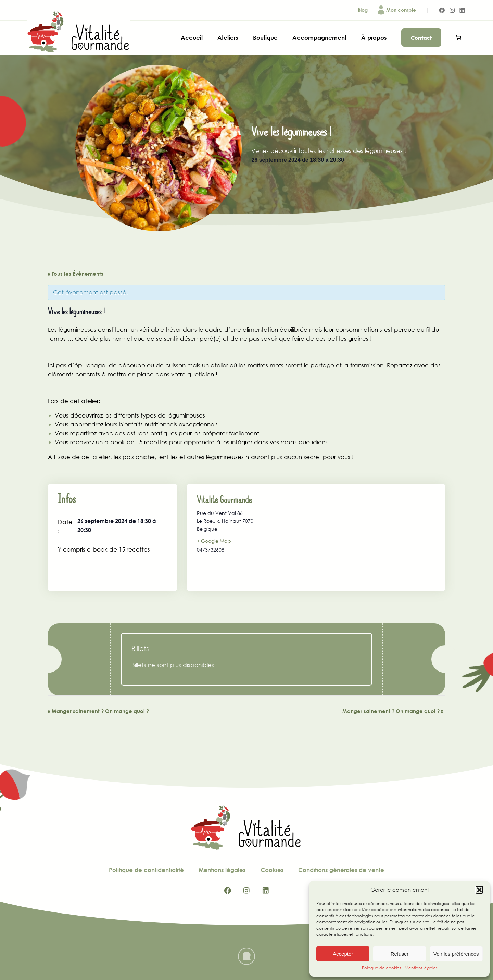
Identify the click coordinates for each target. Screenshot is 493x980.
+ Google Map (214, 541)
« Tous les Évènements (76, 274)
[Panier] (458, 38)
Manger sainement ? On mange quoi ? (98, 711)
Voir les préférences (456, 954)
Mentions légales (421, 968)
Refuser (400, 954)
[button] (479, 890)
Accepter (343, 954)
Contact (421, 38)
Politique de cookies (382, 968)
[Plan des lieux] (372, 537)
